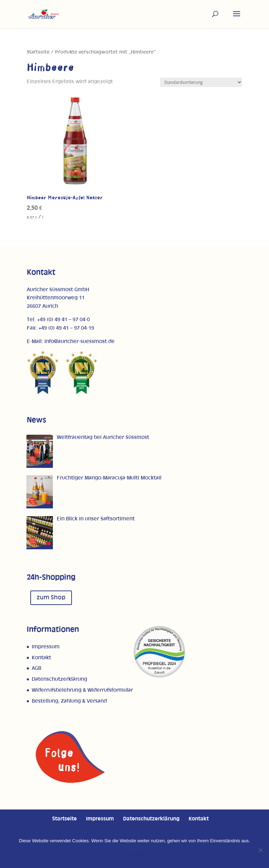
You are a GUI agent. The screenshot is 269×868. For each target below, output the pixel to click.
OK (99, 854)
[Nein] (260, 850)
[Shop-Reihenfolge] (201, 82)
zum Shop (51, 598)
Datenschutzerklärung (59, 679)
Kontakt (41, 658)
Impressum (46, 647)
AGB (36, 668)
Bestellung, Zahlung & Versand (69, 701)
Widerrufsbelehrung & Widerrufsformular (82, 690)
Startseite (38, 52)
